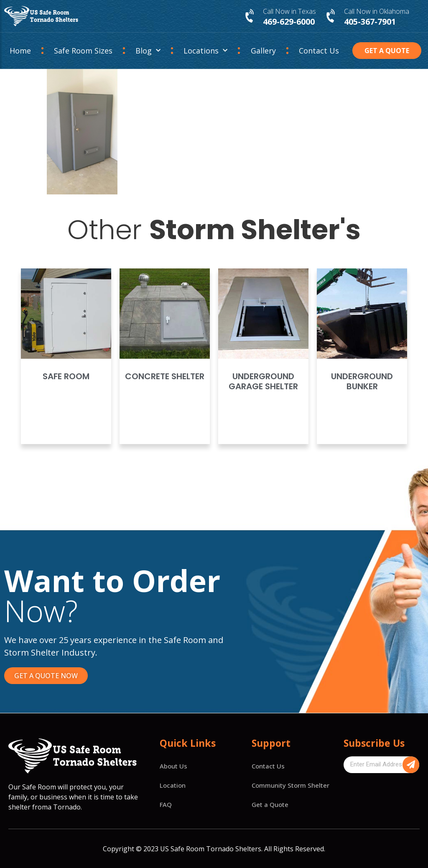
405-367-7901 (370, 22)
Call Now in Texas (289, 11)
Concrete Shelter (165, 376)
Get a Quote (270, 804)
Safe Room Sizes (83, 51)
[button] (387, 51)
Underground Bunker (362, 381)
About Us (173, 766)
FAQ (166, 804)
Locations (205, 51)
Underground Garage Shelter (263, 381)
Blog (148, 51)
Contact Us (319, 51)
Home (20, 51)
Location (173, 785)
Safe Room (66, 376)
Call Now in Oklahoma (377, 11)
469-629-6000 (289, 22)
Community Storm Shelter (290, 785)
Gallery (263, 51)
